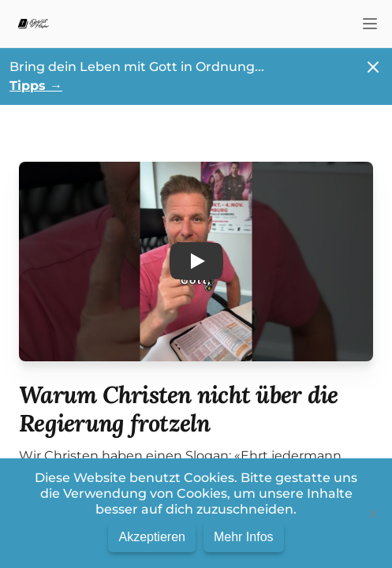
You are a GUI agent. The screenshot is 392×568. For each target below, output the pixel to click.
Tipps (36, 86)
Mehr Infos (244, 537)
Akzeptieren (152, 537)
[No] (372, 514)
